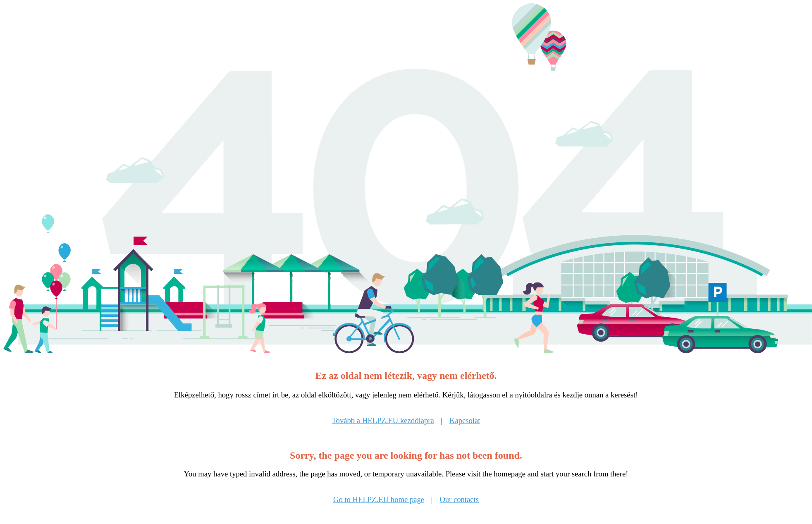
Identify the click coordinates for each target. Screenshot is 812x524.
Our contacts (459, 499)
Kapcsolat (465, 420)
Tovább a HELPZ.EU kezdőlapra (383, 420)
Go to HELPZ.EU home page (379, 499)
